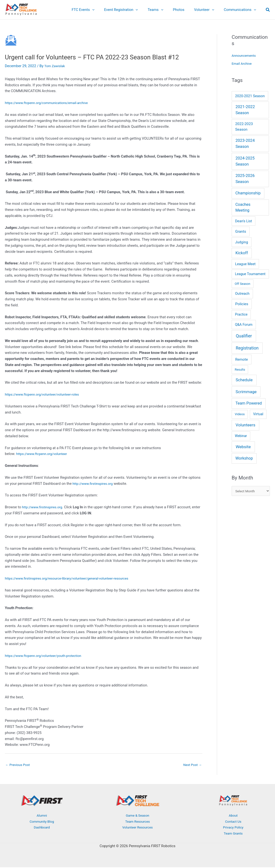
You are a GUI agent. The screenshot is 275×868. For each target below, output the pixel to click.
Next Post (192, 765)
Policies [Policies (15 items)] (242, 304)
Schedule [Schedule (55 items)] (244, 380)
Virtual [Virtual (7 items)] (258, 414)
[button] (106, 10)
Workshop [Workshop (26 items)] (244, 458)
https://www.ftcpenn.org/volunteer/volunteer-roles (45, 394)
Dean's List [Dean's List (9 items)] (244, 221)
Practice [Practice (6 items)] (241, 314)
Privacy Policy (233, 828)
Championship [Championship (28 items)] (248, 193)
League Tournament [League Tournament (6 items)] (250, 274)
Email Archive (243, 64)
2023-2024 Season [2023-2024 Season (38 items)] (245, 143)
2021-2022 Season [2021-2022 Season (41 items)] (245, 110)
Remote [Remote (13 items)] (242, 359)
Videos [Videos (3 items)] (240, 414)
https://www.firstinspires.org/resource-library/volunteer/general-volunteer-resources (73, 578)
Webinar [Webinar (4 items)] (241, 436)
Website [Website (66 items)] (243, 447)
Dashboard (42, 828)
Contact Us (233, 822)
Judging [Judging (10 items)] (241, 242)
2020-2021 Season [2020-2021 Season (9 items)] (250, 96)
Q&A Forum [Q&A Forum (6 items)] (244, 325)
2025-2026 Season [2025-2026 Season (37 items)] (245, 179)
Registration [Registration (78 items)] (247, 348)
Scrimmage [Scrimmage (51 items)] (246, 392)
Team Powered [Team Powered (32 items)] (249, 403)
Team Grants (233, 834)
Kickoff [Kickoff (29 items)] (242, 253)
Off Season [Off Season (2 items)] (243, 284)
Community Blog (42, 822)
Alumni (42, 816)
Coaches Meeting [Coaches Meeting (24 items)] (243, 207)
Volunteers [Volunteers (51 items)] (245, 425)
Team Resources (137, 822)
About (233, 816)
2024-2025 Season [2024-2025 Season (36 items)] (245, 161)
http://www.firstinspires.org (94, 484)
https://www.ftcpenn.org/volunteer (44, 454)
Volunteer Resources (138, 828)
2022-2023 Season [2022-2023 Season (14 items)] (244, 127)
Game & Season (138, 816)
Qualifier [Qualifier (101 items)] (244, 336)
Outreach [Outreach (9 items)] (242, 294)
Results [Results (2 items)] (240, 370)
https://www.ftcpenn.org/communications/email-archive (50, 103)
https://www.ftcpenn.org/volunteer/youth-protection (47, 656)
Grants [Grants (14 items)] (241, 231)
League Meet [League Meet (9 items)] (245, 264)
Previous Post (19, 765)
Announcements (245, 56)
